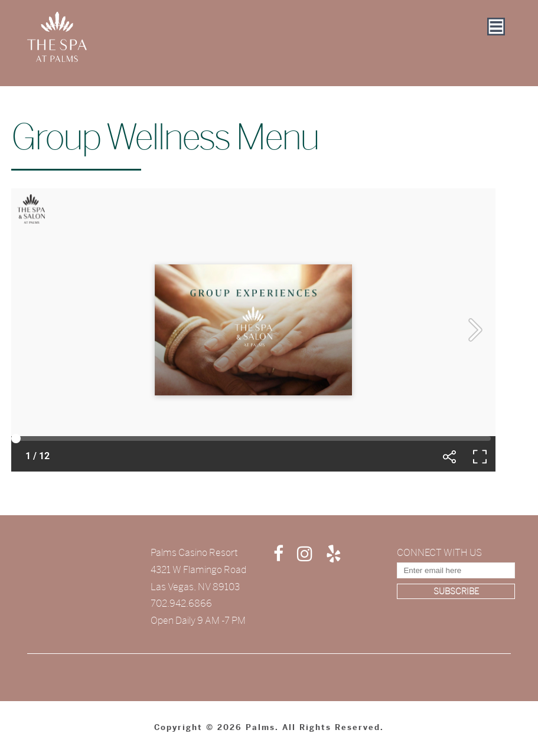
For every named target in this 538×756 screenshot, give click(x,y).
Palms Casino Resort (194, 553)
